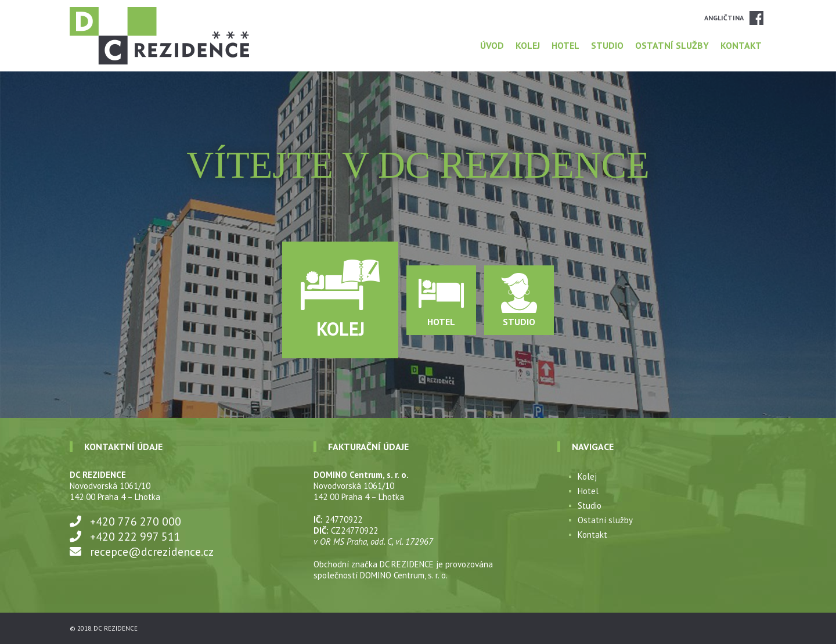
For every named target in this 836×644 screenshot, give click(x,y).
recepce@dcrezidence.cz (152, 552)
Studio (607, 45)
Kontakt (741, 45)
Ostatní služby (672, 45)
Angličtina (724, 18)
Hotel (565, 45)
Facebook (756, 18)
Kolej (528, 45)
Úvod (492, 45)
